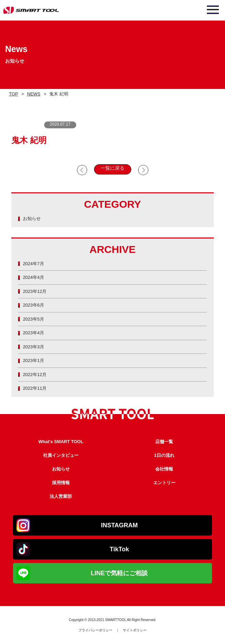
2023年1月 (34, 360)
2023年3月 (34, 347)
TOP (14, 94)
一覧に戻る (112, 168)
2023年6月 (34, 305)
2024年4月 (34, 277)
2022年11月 (35, 388)
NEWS (34, 94)
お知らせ (32, 218)
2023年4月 (34, 333)
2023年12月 (35, 291)
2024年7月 (34, 264)
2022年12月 (35, 375)
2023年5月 (34, 319)
